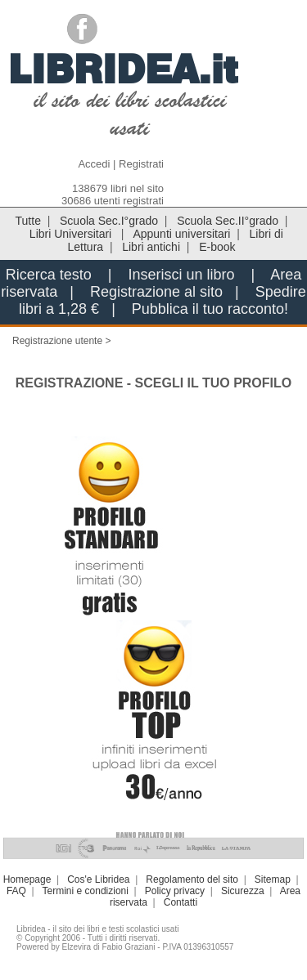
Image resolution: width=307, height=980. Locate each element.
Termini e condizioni (86, 891)
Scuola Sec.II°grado (228, 221)
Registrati (141, 164)
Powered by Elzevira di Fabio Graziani (86, 947)
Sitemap (273, 879)
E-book (217, 247)
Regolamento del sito (192, 879)
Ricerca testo (49, 275)
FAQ (16, 891)
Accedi (94, 164)
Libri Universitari (72, 234)
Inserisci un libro (181, 275)
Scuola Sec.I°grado (109, 221)
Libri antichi (151, 247)
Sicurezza (243, 891)
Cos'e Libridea (98, 879)
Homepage (27, 879)
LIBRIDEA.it (123, 69)
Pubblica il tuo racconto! (210, 309)
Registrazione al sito (156, 292)
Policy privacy (175, 891)
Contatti (181, 902)
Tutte (28, 221)
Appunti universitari (181, 234)
